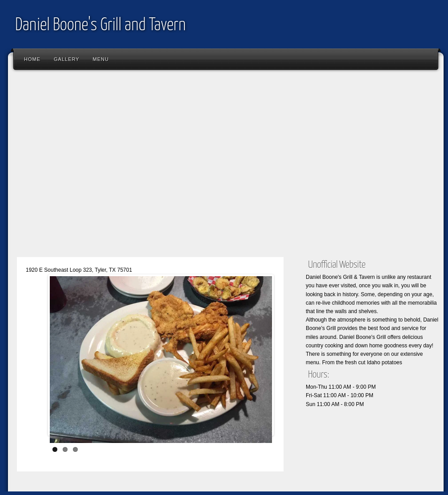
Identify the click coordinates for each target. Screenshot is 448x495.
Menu (101, 59)
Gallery (67, 59)
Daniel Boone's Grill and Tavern (100, 26)
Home (32, 59)
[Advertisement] (83, 166)
